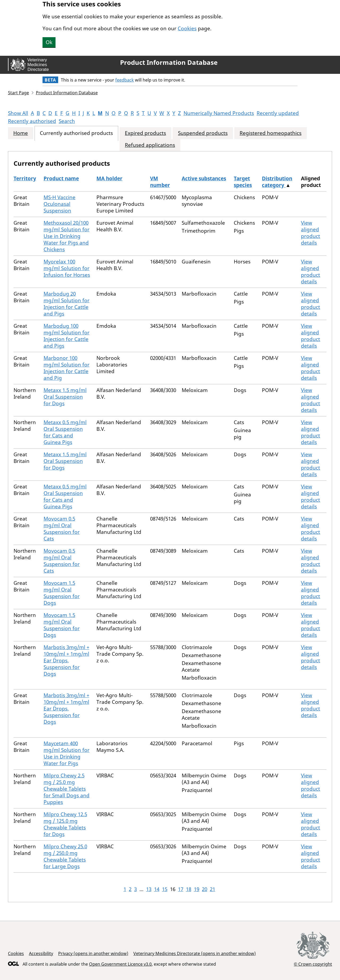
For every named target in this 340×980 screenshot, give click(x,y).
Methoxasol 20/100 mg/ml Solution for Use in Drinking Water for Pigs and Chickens (67, 236)
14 (157, 889)
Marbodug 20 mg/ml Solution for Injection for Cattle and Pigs (67, 304)
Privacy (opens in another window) (93, 953)
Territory (25, 178)
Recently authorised (32, 121)
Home (21, 133)
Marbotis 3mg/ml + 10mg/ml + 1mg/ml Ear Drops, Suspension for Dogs (66, 661)
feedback (125, 80)
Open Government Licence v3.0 (120, 964)
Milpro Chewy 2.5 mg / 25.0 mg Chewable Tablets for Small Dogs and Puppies (67, 789)
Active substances (204, 178)
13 (149, 889)
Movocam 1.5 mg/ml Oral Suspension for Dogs (62, 593)
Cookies (187, 28)
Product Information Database (169, 62)
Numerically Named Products (219, 113)
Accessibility (41, 953)
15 (165, 889)
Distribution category (277, 182)
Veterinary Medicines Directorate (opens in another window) (195, 953)
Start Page (18, 93)
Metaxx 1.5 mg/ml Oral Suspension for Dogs (65, 397)
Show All (18, 113)
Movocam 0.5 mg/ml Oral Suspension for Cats (62, 529)
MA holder (109, 178)
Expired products (145, 133)
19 (197, 889)
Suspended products (203, 133)
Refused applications (150, 145)
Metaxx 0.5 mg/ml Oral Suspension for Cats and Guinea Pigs (65, 432)
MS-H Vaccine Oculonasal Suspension (59, 204)
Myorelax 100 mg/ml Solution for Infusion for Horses (67, 268)
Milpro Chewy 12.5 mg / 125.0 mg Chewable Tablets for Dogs (65, 824)
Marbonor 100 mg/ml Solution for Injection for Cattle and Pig (67, 368)
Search (67, 121)
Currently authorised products (76, 133)
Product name (61, 178)
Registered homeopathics (271, 133)
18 (189, 889)
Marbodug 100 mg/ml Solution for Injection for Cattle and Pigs (67, 336)
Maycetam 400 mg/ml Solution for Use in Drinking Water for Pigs (67, 753)
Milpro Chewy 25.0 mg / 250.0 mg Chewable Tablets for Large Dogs (65, 856)
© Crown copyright (313, 964)
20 (205, 889)
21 (212, 889)
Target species (243, 182)
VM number (160, 182)
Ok (49, 42)
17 (181, 889)
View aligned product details (311, 233)
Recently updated (278, 113)
